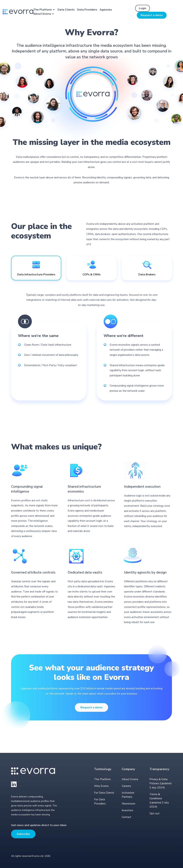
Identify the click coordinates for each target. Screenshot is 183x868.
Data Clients (66, 10)
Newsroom (129, 804)
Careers (126, 786)
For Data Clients (104, 793)
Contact (127, 817)
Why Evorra (101, 786)
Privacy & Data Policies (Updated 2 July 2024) (160, 783)
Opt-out (154, 813)
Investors (127, 810)
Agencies (106, 10)
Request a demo (152, 15)
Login (143, 8)
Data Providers (87, 10)
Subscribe (23, 834)
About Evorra (42, 14)
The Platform (43, 10)
